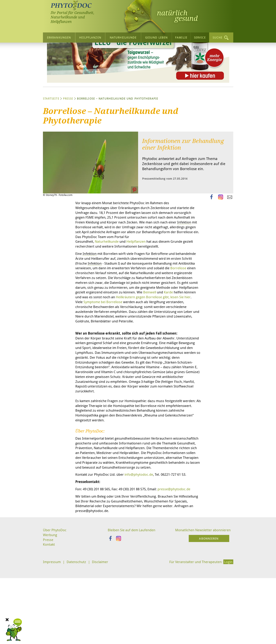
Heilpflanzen (90, 37)
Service (200, 37)
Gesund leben (156, 37)
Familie (181, 37)
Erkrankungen (59, 37)
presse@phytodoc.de (93, 568)
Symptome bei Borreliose (120, 351)
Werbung (51, 615)
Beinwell (157, 340)
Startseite (51, 136)
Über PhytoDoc (55, 610)
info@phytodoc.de (143, 548)
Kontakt (49, 626)
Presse (68, 136)
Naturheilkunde (123, 37)
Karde (177, 340)
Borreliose (110, 315)
